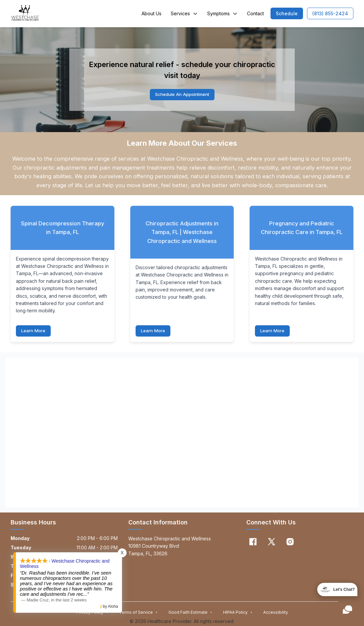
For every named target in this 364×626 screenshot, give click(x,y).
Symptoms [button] (222, 13)
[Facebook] (253, 542)
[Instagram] (290, 542)
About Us (152, 13)
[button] (287, 13)
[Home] (25, 14)
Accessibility (276, 613)
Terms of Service (138, 613)
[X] (272, 542)
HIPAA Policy (238, 613)
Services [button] (184, 13)
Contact (255, 13)
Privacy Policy (92, 613)
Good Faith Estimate (190, 613)
